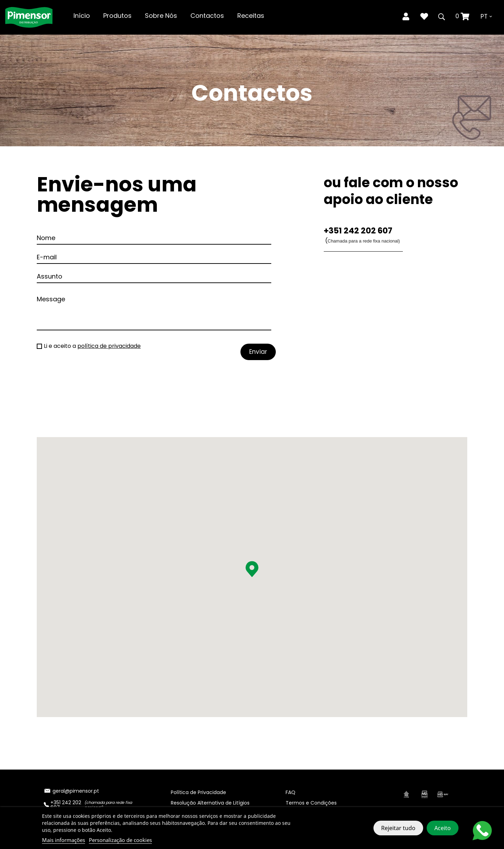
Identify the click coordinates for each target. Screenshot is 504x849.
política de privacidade (109, 346)
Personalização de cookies (120, 840)
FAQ (290, 792)
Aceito (443, 828)
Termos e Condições (311, 803)
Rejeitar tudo (398, 828)
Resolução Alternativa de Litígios (210, 803)
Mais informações (64, 840)
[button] (252, 569)
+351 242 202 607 (358, 231)
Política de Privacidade (198, 792)
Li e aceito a (92, 346)
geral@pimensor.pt (76, 791)
